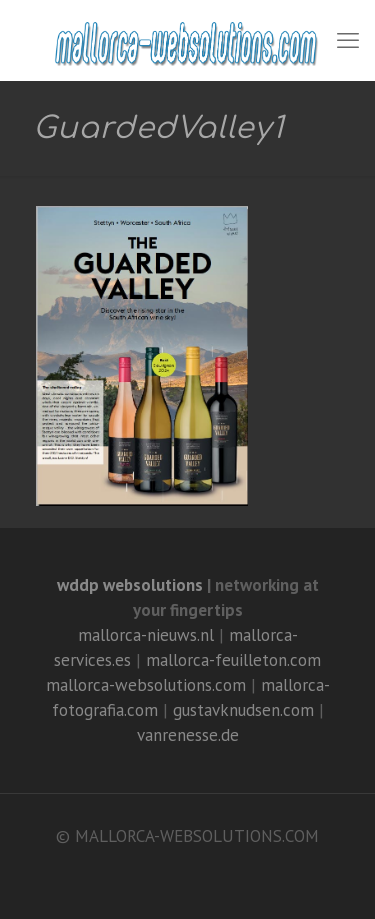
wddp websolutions (130, 585)
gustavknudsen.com (243, 710)
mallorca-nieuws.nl (146, 635)
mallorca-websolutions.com (146, 685)
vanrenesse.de (188, 735)
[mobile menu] (348, 40)
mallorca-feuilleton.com (233, 660)
